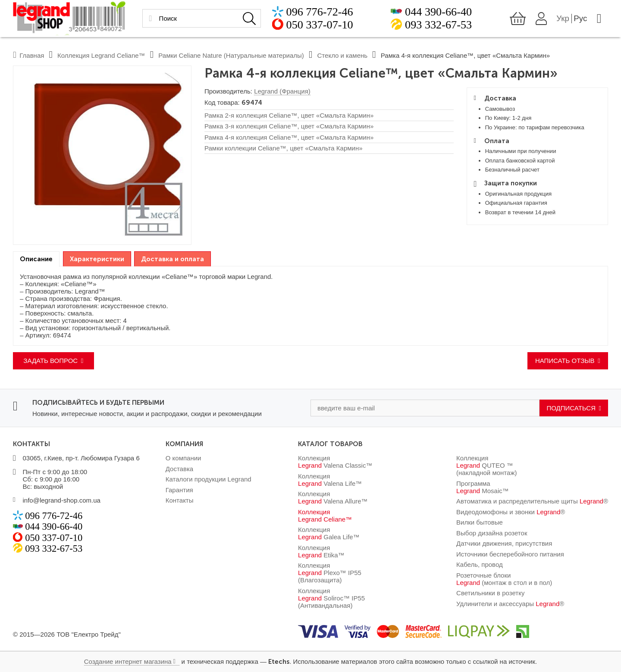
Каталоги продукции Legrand (209, 479)
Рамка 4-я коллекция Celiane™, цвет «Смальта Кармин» (289, 137)
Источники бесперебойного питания (510, 554)
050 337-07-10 (320, 26)
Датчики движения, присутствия (504, 543)
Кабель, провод (480, 564)
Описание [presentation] (36, 259)
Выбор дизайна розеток (492, 533)
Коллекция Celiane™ (325, 516)
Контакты (180, 500)
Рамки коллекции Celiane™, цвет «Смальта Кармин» (284, 148)
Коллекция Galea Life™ (329, 533)
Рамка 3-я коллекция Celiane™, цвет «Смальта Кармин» (289, 126)
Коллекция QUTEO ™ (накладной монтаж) (486, 465)
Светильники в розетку (490, 593)
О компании (183, 458)
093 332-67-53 (438, 26)
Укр (563, 19)
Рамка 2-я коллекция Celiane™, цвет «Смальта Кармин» (289, 115)
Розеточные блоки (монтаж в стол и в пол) (504, 579)
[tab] (36, 259)
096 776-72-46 (320, 13)
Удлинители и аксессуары (510, 604)
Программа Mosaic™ (483, 487)
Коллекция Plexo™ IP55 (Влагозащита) (330, 573)
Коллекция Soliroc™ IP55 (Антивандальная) (331, 598)
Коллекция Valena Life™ (330, 480)
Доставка (179, 469)
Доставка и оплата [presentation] (172, 259)
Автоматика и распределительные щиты (532, 501)
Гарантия (179, 490)
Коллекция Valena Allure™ (333, 497)
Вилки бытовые (480, 522)
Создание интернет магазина (128, 661)
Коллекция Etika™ (321, 551)
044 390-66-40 (438, 13)
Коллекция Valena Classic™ (335, 462)
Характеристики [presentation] (97, 259)
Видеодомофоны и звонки (511, 512)
